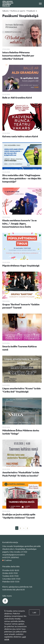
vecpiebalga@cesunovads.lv (14, 554)
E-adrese (7, 560)
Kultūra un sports (18, 11)
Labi (34, 612)
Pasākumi (31, 11)
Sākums (6, 11)
